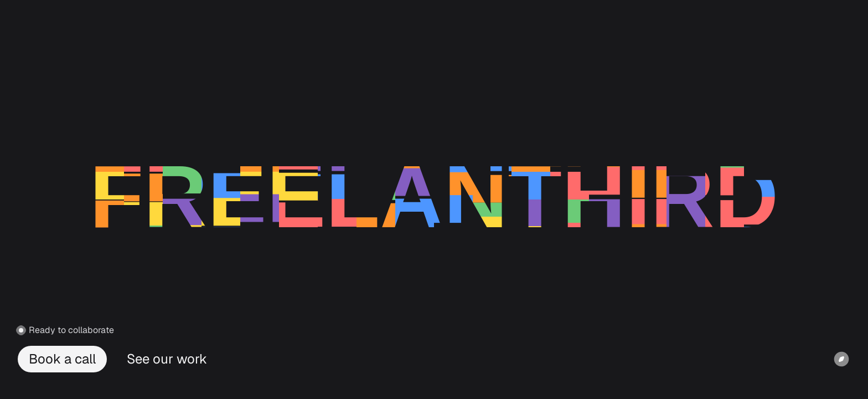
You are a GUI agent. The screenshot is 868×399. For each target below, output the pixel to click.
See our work (167, 359)
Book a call (62, 359)
